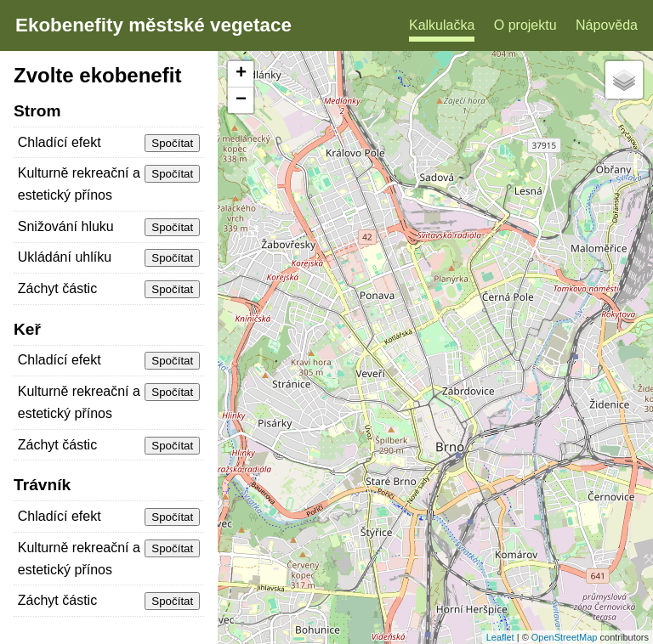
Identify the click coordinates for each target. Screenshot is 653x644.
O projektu (525, 25)
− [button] (241, 100)
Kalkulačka (442, 25)
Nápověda (607, 25)
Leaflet (500, 637)
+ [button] (241, 74)
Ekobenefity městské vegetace (153, 25)
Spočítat (172, 143)
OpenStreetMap (565, 637)
